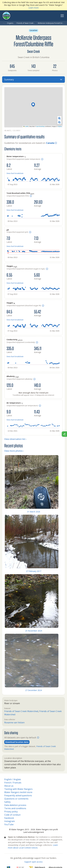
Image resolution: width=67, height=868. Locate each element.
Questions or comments (16, 799)
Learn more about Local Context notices (33, 846)
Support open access (33, 862)
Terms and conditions (15, 808)
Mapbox (60, 126)
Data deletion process (15, 805)
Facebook (9, 818)
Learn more (33, 8)
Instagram (10, 821)
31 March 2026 (34, 512)
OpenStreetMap (40, 126)
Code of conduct (12, 815)
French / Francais (13, 783)
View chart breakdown (15, 173)
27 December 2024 (33, 690)
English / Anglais (13, 779)
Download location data (17, 742)
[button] (33, 105)
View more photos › (14, 451)
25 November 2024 (34, 631)
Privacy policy (11, 812)
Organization (11, 23)
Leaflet (26, 126)
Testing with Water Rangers (18, 789)
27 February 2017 (34, 571)
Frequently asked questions (18, 795)
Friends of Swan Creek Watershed (26, 23)
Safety (7, 802)
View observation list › (15, 439)
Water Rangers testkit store (18, 792)
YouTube (9, 824)
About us (9, 786)
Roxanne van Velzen (14, 723)
